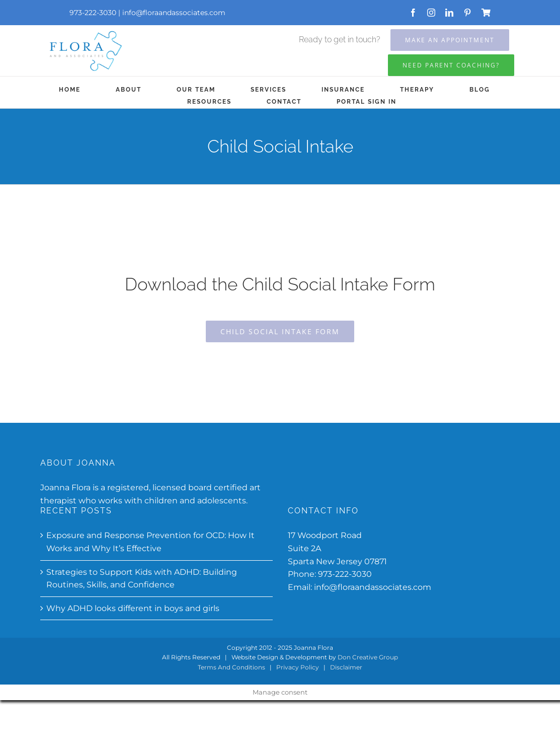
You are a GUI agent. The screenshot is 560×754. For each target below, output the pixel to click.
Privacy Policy (298, 667)
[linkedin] (449, 13)
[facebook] (413, 13)
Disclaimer (346, 667)
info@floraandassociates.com (174, 13)
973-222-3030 (345, 574)
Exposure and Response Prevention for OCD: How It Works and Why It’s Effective (150, 542)
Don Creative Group (368, 657)
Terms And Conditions (231, 667)
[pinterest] (467, 13)
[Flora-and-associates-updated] (85, 31)
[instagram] (431, 13)
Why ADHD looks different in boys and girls (133, 608)
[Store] (486, 13)
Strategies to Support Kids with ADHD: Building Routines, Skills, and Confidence (142, 579)
